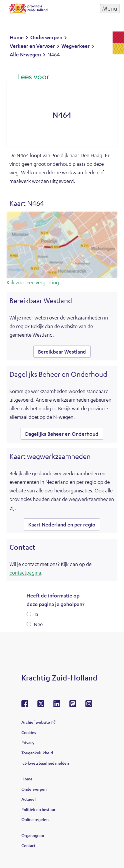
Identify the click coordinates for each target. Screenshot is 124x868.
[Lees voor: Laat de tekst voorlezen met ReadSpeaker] (29, 77)
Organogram (33, 835)
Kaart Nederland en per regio (62, 524)
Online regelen (35, 819)
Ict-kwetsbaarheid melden (45, 763)
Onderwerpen (34, 789)
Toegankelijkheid (37, 753)
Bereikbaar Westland (62, 352)
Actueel (29, 799)
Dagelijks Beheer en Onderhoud (62, 434)
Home (27, 779)
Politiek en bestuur (38, 809)
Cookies (29, 732)
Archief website (36, 722)
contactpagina (25, 573)
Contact (28, 845)
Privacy (28, 742)
